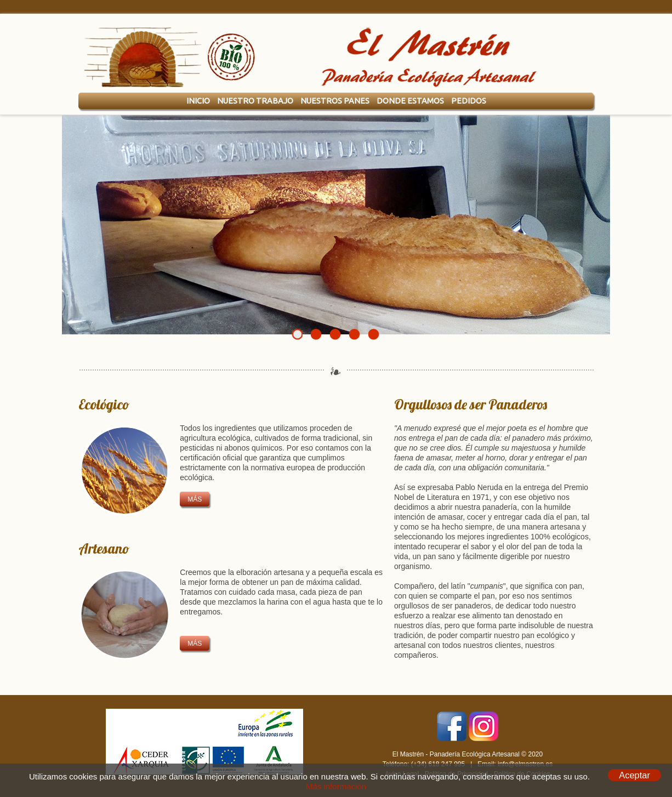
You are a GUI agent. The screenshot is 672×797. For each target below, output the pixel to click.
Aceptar (634, 775)
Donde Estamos (410, 101)
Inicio (198, 101)
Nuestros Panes (335, 101)
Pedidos (469, 101)
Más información (336, 786)
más (195, 499)
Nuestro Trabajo (255, 101)
